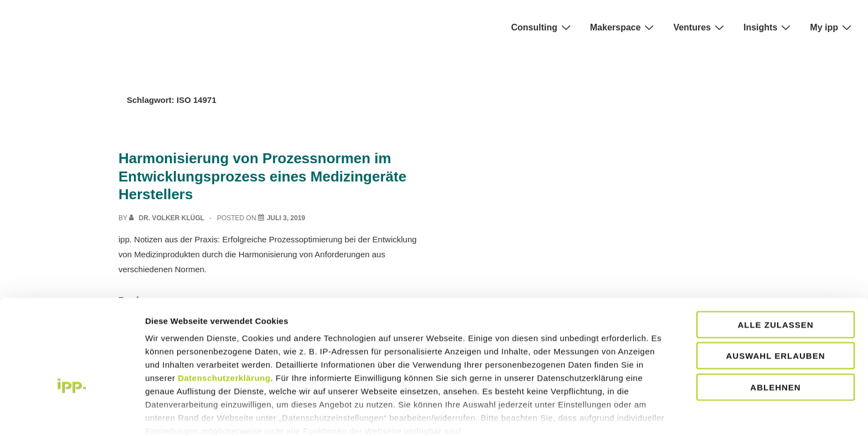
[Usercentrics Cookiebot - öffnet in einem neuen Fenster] (72, 414)
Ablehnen (775, 320)
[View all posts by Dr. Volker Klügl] (167, 218)
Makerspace (624, 27)
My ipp (832, 27)
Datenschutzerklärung (224, 310)
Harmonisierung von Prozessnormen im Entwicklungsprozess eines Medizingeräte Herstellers (262, 176)
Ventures (700, 27)
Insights (768, 27)
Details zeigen (173, 414)
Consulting (542, 27)
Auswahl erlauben (775, 288)
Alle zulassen (775, 257)
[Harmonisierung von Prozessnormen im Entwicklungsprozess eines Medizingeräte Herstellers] (286, 218)
